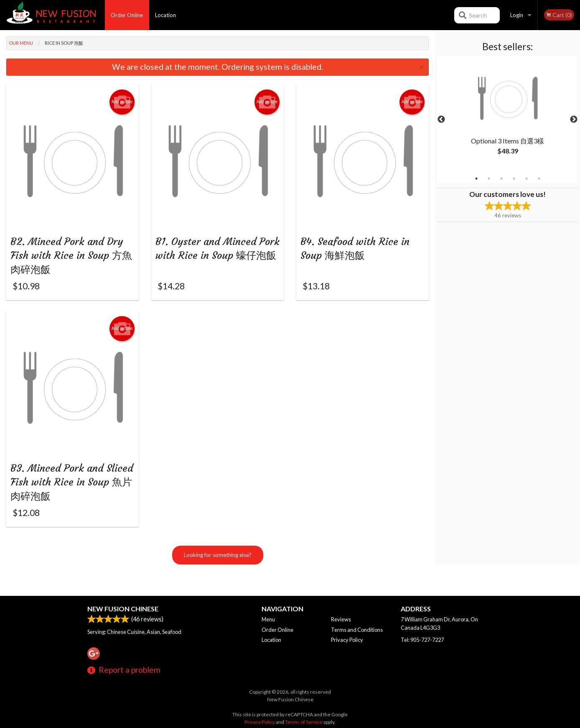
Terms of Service (304, 722)
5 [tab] (527, 179)
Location (165, 15)
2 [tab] (489, 179)
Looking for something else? (218, 572)
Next (574, 120)
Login (517, 15)
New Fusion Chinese (123, 609)
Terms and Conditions (357, 630)
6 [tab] (539, 179)
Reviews (341, 619)
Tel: (422, 640)
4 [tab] (514, 179)
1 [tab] (476, 179)
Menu (268, 619)
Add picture (122, 102)
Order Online (127, 15)
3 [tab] (501, 179)
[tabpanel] (507, 115)
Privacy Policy (347, 640)
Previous (441, 120)
